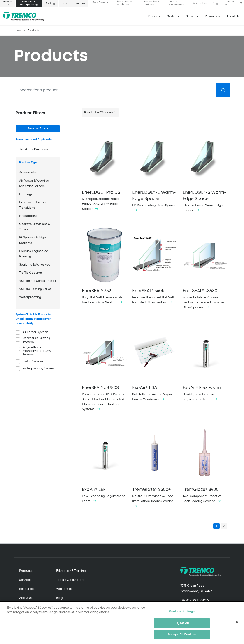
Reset (38, 129)
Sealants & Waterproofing (29, 3)
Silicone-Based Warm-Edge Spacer (205, 170)
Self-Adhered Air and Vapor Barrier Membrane (155, 363)
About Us (233, 16)
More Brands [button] (100, 2)
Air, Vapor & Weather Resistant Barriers (34, 183)
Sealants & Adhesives (35, 265)
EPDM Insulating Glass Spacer (155, 170)
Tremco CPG (7, 3)
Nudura (80, 3)
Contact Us (229, 3)
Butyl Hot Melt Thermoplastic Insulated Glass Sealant (104, 265)
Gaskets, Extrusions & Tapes (35, 227)
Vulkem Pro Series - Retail (37, 281)
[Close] (237, 622)
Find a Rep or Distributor (124, 3)
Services (25, 580)
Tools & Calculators (177, 3)
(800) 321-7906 (195, 601)
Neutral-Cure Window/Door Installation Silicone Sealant (155, 467)
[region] (122, 623)
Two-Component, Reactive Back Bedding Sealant (205, 464)
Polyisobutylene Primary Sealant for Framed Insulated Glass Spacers (205, 268)
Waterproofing (30, 297)
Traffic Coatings (31, 273)
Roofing (50, 3)
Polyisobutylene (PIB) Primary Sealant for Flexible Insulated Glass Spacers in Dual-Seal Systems (104, 367)
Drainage (26, 194)
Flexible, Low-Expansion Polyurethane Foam (205, 363)
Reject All (182, 623)
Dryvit (65, 3)
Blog (215, 3)
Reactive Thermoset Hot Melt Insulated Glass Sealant (155, 265)
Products (154, 16)
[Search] (115, 90)
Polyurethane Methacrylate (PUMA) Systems (37, 351)
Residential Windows (98, 112)
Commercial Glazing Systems (36, 340)
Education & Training (152, 3)
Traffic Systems (33, 361)
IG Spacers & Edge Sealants (33, 240)
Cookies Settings (182, 611)
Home (17, 30)
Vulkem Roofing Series (35, 289)
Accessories (28, 173)
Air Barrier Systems (35, 332)
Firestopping (28, 216)
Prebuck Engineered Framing (34, 254)
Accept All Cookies (182, 635)
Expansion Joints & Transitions (33, 205)
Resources (212, 16)
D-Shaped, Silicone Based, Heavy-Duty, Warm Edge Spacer (104, 170)
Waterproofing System (38, 368)
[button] (241, 3)
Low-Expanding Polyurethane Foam (104, 464)
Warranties (200, 3)
